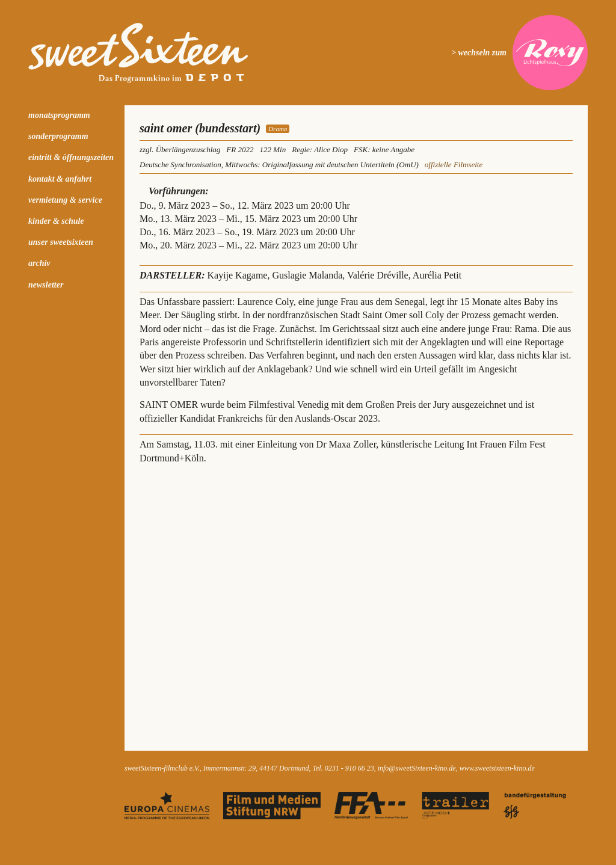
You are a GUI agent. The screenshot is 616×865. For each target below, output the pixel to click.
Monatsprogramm (59, 115)
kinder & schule (56, 221)
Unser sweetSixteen (61, 242)
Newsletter (46, 285)
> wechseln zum (479, 53)
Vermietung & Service (65, 200)
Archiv (39, 263)
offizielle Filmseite (454, 165)
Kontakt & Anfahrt (60, 179)
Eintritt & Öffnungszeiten (71, 157)
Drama (278, 129)
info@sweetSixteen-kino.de (417, 768)
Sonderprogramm (58, 136)
